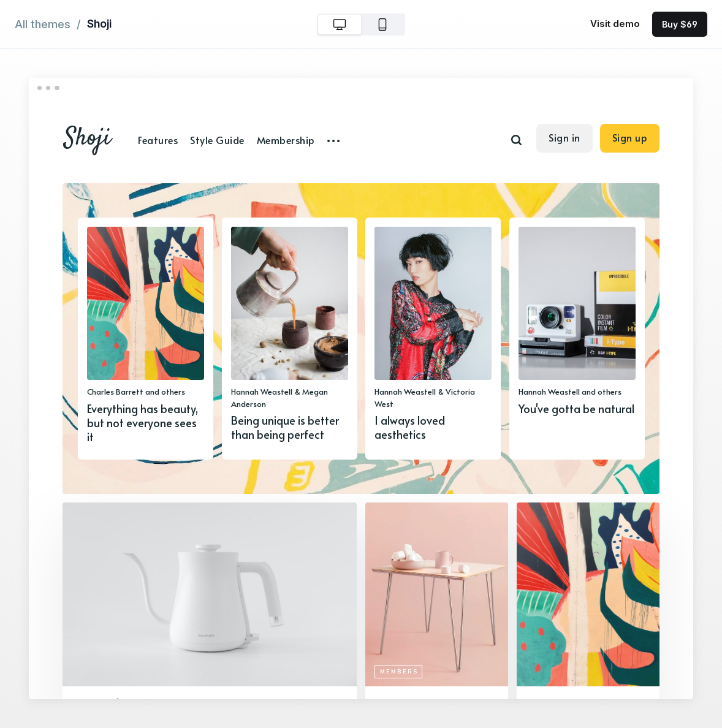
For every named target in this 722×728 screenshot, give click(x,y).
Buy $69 (680, 24)
